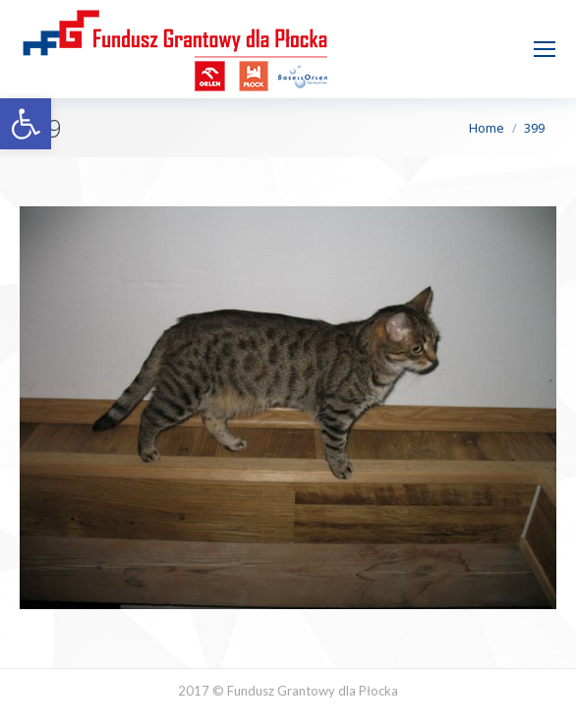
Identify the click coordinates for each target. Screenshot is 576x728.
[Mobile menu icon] (545, 49)
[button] (26, 124)
